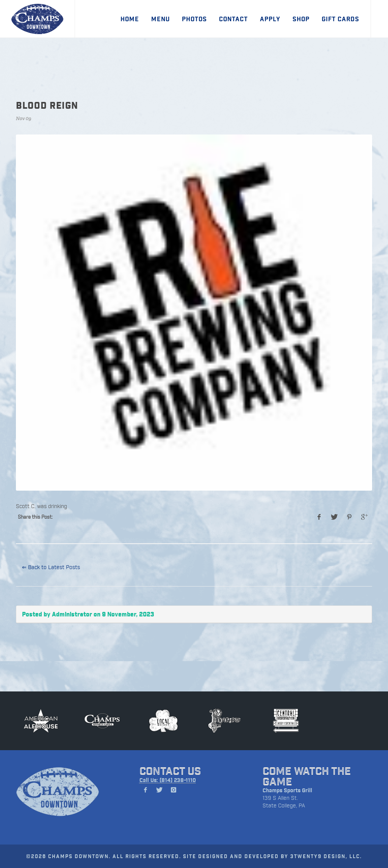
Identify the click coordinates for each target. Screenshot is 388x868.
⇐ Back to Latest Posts (51, 567)
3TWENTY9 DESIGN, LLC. (326, 856)
